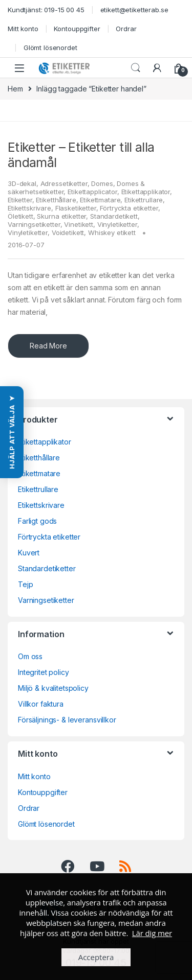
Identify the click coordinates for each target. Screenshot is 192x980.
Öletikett (20, 216)
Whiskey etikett (112, 232)
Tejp (25, 584)
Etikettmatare (100, 200)
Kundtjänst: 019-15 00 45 (46, 10)
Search (136, 68)
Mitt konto (23, 29)
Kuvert (29, 553)
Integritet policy (44, 672)
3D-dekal (22, 183)
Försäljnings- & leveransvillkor (67, 720)
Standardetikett (114, 216)
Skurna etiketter (61, 216)
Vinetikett (79, 224)
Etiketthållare (56, 200)
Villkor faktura (41, 704)
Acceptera (96, 957)
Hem (15, 89)
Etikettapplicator (92, 192)
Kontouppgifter (77, 29)
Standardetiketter (47, 568)
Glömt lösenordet (50, 48)
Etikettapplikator (146, 192)
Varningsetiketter (34, 224)
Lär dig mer (152, 933)
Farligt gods (37, 521)
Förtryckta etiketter (129, 208)
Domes (102, 183)
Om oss (30, 656)
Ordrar (126, 29)
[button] (12, 432)
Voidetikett (68, 232)
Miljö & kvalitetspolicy (53, 688)
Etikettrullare (144, 200)
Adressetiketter (64, 183)
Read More (48, 346)
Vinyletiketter (117, 224)
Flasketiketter (76, 208)
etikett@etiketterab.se (134, 10)
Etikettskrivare (29, 208)
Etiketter (20, 200)
